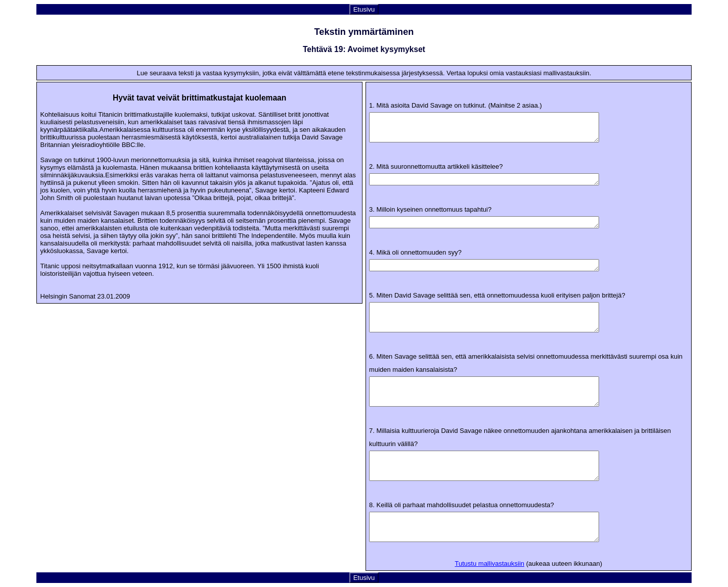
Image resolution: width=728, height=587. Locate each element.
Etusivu (364, 9)
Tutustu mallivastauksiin (490, 564)
